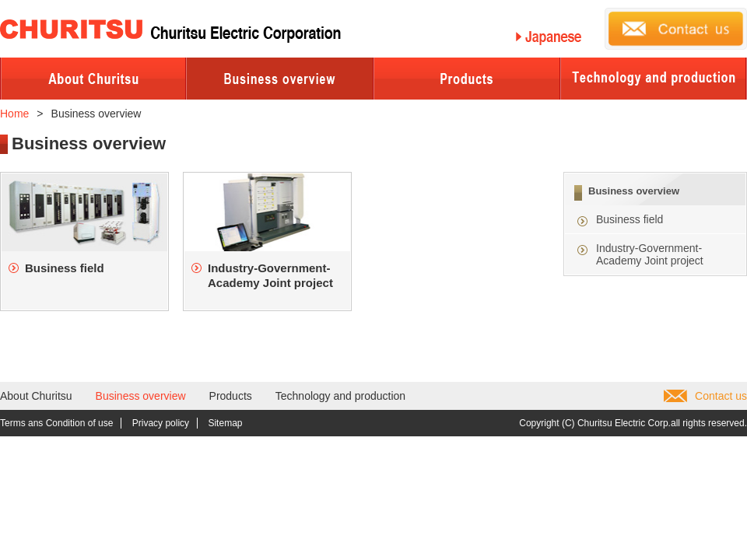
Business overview (634, 191)
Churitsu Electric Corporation (170, 31)
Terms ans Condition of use (56, 423)
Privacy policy (161, 423)
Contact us (721, 396)
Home (14, 114)
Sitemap (225, 423)
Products (231, 396)
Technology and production (340, 396)
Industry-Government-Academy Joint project (650, 254)
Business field (630, 219)
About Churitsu (36, 396)
